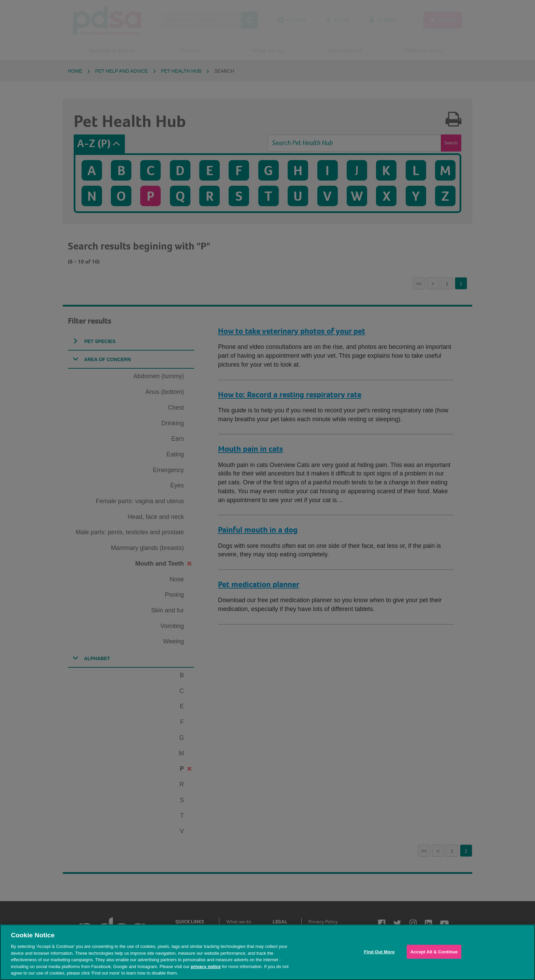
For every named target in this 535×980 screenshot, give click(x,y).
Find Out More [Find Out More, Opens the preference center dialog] (379, 951)
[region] (267, 952)
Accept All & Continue (434, 951)
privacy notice (206, 967)
